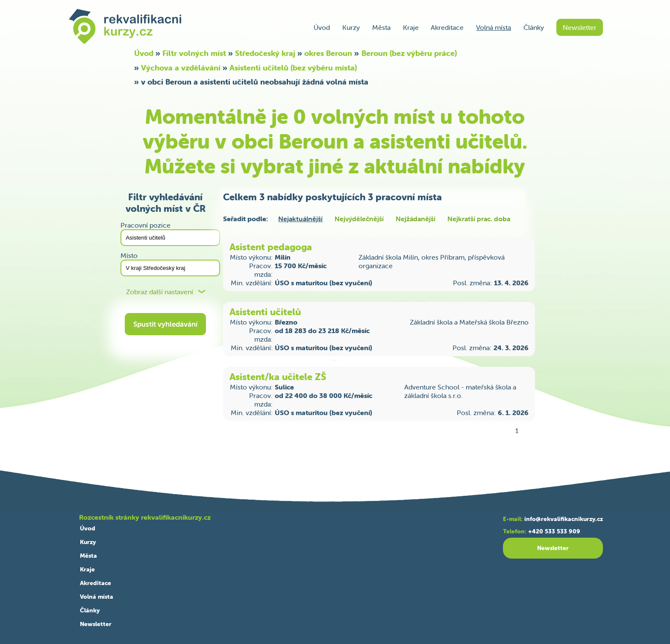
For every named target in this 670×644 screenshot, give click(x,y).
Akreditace (447, 27)
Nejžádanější (416, 219)
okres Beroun (328, 53)
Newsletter (580, 27)
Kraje (411, 27)
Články (534, 27)
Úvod (322, 27)
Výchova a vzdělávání (181, 68)
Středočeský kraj (265, 53)
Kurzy (351, 27)
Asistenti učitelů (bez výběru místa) (293, 68)
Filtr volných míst (194, 53)
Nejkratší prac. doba (479, 219)
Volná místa (494, 27)
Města (381, 27)
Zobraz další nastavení (160, 292)
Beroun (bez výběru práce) (409, 53)
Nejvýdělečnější (359, 219)
